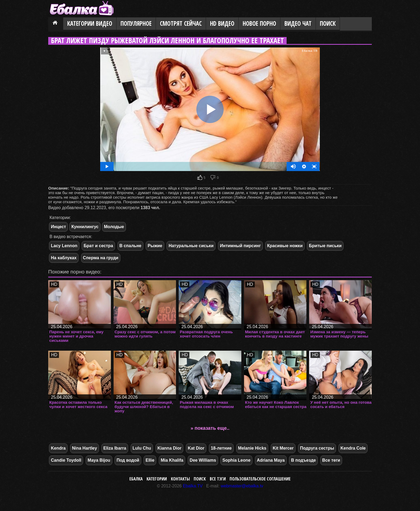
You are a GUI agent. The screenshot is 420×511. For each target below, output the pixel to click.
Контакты (180, 479)
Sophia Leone (236, 460)
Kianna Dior (170, 448)
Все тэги (218, 479)
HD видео (222, 23)
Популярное (136, 23)
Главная (56, 24)
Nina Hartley (85, 448)
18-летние (221, 448)
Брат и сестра (98, 246)
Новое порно (259, 23)
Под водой (128, 460)
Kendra (58, 448)
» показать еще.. (210, 428)
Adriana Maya (271, 460)
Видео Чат (298, 23)
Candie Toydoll (66, 460)
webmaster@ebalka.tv (242, 486)
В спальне (130, 246)
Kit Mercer (283, 448)
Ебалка (136, 479)
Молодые (114, 227)
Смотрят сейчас (181, 23)
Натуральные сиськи (191, 246)
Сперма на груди (101, 258)
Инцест (58, 227)
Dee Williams (203, 460)
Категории (157, 479)
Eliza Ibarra (115, 448)
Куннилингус (85, 227)
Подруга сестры (317, 448)
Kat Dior (196, 448)
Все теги (331, 460)
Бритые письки (325, 246)
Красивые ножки (285, 246)
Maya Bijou (99, 460)
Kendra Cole (353, 448)
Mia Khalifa (172, 460)
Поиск (328, 23)
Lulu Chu (142, 448)
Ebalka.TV (193, 486)
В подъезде (303, 460)
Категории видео (90, 23)
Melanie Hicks (252, 448)
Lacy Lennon (64, 246)
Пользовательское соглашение (260, 479)
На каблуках (64, 258)
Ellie (150, 460)
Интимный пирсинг (240, 246)
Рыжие (155, 246)
